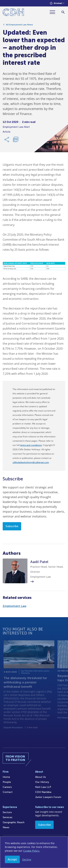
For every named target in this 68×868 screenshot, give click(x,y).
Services (8, 817)
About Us (41, 777)
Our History (42, 782)
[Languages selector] (57, 3)
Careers (7, 787)
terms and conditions (31, 445)
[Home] (13, 13)
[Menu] (54, 12)
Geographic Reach (14, 822)
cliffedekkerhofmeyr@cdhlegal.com (31, 462)
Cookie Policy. (31, 851)
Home (6, 777)
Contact (8, 792)
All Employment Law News (19, 26)
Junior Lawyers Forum (48, 797)
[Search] (63, 12)
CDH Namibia (43, 792)
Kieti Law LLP (43, 787)
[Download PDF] (16, 141)
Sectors (7, 812)
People (7, 782)
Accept (12, 859)
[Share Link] (7, 141)
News (6, 827)
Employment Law (15, 606)
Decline (27, 859)
